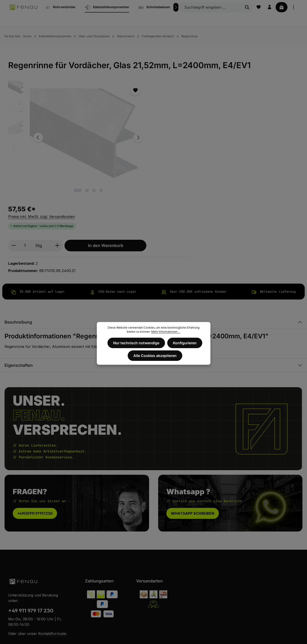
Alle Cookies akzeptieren (155, 355)
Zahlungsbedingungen (252, 631)
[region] (66, 128)
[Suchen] (246, 7)
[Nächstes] (175, 7)
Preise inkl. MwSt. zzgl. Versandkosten (166, 92)
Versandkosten (192, 621)
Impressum (129, 631)
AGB (145, 631)
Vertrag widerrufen (153, 608)
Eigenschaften (19, 268)
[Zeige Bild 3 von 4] (83, 172)
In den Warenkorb (230, 120)
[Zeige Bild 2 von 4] (76, 172)
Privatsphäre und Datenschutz (208, 631)
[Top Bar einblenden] (294, 7)
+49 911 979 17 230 (31, 513)
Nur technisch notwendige (136, 343)
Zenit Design (89, 634)
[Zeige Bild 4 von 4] (90, 172)
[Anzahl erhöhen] (182, 121)
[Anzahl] (150, 121)
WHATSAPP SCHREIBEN (193, 416)
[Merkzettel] (257, 7)
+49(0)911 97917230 (35, 416)
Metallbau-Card (272, 637)
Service (293, 637)
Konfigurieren (185, 343)
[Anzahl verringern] (139, 121)
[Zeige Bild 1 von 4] (66, 172)
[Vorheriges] (38, 128)
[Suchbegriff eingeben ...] (209, 7)
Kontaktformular (52, 536)
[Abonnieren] (266, 561)
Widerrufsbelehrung (166, 631)
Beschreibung (18, 225)
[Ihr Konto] (269, 7)
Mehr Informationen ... (166, 332)
